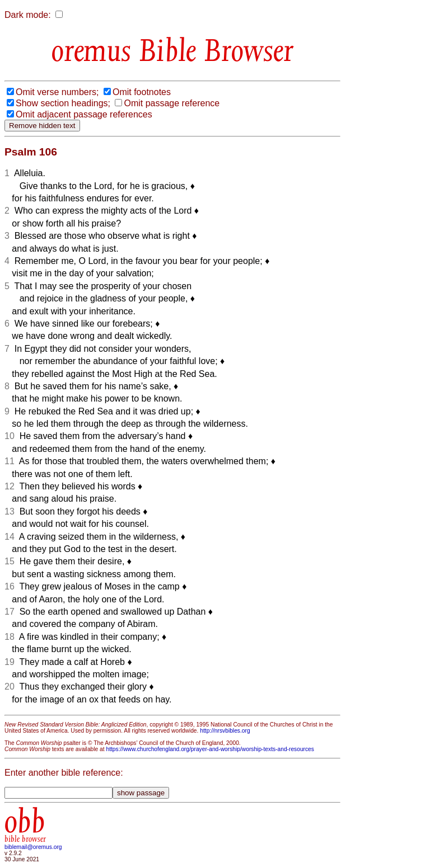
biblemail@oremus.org (33, 847)
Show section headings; (63, 103)
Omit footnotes (142, 92)
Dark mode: (28, 15)
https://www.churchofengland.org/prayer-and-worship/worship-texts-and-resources (210, 749)
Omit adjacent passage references (84, 114)
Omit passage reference (172, 103)
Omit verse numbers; (57, 92)
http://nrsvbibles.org (225, 731)
